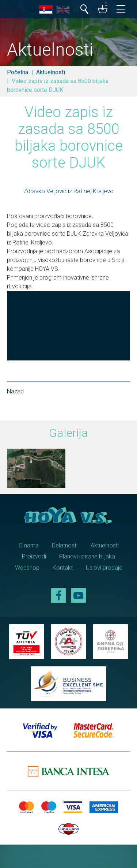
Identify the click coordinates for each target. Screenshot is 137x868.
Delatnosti (65, 545)
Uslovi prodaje (104, 568)
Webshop (27, 568)
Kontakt (63, 568)
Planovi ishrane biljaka (87, 556)
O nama (29, 545)
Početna (18, 72)
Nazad (15, 391)
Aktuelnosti (51, 72)
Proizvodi (34, 556)
